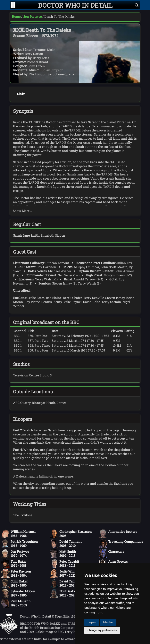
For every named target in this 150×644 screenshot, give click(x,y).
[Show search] (137, 5)
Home (16, 16)
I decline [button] (108, 622)
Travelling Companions (121, 544)
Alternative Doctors (118, 534)
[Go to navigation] (13, 5)
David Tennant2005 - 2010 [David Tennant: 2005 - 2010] (66, 544)
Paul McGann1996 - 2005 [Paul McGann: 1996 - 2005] (16, 603)
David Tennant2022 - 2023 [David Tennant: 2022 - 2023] (66, 583)
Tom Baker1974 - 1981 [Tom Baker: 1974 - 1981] (14, 564)
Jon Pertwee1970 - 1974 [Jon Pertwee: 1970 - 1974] (15, 554)
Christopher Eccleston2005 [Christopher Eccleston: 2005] (71, 534)
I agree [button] (92, 622)
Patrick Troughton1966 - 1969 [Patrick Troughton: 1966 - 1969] (19, 544)
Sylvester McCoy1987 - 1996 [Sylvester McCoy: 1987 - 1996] (18, 593)
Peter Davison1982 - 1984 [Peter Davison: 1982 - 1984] (16, 574)
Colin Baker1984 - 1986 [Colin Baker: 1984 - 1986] (14, 583)
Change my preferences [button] (102, 630)
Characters (111, 554)
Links (21, 94)
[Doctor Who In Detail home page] (75, 5)
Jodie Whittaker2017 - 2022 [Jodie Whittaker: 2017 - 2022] (67, 574)
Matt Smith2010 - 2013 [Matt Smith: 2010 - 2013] (63, 554)
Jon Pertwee (32, 16)
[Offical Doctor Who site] (9, 633)
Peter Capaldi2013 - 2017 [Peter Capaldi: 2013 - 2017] (64, 564)
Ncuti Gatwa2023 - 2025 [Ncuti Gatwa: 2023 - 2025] (64, 593)
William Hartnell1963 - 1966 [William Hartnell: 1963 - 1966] (18, 534)
